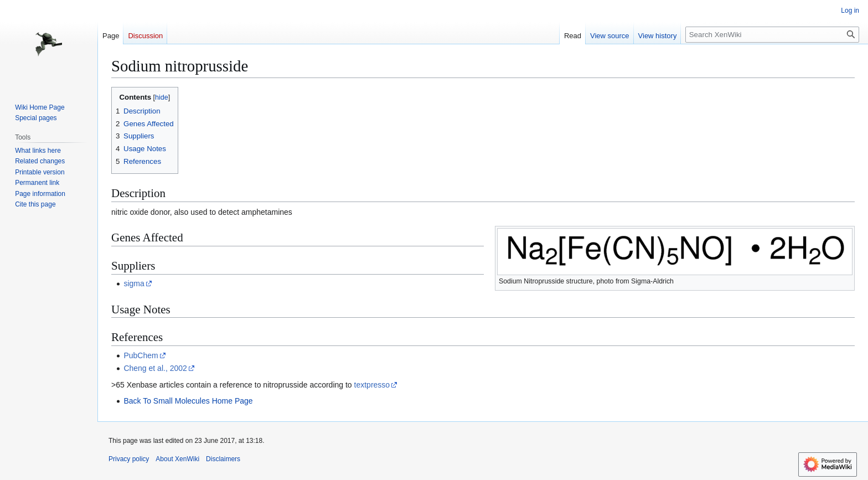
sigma (134, 283)
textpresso (372, 385)
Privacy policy (129, 459)
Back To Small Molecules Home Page (188, 401)
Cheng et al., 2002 (155, 368)
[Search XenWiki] (772, 35)
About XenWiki (177, 459)
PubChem (141, 355)
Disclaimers (223, 459)
